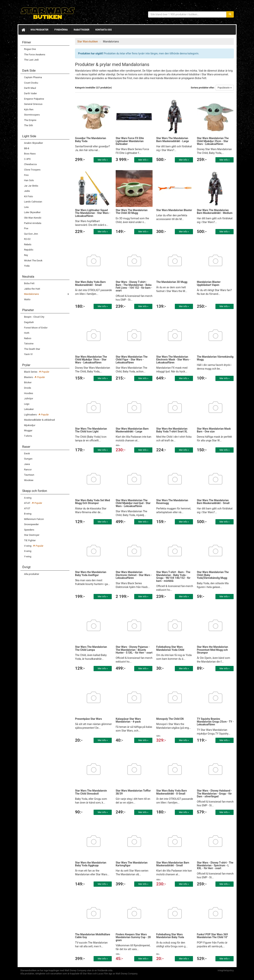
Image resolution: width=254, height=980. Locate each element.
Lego (27, 404)
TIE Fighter (30, 540)
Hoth (27, 333)
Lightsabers (36, 415)
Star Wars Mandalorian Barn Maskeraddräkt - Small (173, 864)
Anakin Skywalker (34, 143)
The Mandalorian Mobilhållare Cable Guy (93, 936)
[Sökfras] (187, 14)
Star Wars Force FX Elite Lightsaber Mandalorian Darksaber (130, 141)
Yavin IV (28, 354)
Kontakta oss (103, 30)
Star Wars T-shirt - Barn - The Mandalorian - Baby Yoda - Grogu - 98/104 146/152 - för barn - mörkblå (173, 576)
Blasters (35, 377)
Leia (26, 207)
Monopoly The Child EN (170, 719)
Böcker (28, 382)
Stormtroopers (32, 115)
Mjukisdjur (30, 425)
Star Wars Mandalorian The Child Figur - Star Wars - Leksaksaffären (132, 360)
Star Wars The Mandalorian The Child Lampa (91, 648)
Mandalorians (32, 294)
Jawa (27, 464)
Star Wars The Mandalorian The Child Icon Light (91, 430)
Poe (26, 228)
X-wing (28, 551)
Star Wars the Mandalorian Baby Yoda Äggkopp (91, 864)
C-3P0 (27, 159)
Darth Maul (30, 88)
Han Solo (29, 180)
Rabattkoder (82, 30)
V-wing (34, 546)
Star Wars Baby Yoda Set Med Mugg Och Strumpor (92, 502)
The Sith (29, 125)
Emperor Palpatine (34, 99)
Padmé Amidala (33, 223)
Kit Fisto (29, 196)
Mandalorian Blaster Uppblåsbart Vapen (209, 283)
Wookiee (29, 480)
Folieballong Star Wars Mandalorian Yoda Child (170, 648)
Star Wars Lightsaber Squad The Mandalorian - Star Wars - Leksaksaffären (93, 213)
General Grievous (33, 104)
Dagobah (29, 322)
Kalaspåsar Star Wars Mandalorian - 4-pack (128, 720)
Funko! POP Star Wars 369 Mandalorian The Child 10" (212, 936)
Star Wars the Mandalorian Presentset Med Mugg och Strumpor (213, 650)
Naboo (28, 338)
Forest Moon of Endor (36, 328)
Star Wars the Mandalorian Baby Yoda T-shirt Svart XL (172, 430)
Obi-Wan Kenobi (33, 218)
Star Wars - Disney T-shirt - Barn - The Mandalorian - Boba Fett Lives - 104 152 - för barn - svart (134, 286)
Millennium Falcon (34, 519)
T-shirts (28, 436)
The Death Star (32, 349)
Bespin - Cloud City (34, 317)
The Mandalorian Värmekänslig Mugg (215, 358)
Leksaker (29, 409)
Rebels (28, 244)
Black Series (37, 372)
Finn (26, 175)
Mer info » (103, 160)
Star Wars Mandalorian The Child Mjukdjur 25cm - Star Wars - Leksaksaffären (213, 141)
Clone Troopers (32, 170)
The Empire (30, 120)
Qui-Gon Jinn (31, 234)
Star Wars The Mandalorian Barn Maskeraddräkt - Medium (215, 212)
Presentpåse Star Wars (88, 719)
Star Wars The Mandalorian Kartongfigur (132, 864)
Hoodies (29, 393)
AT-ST (27, 508)
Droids (28, 388)
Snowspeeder (32, 524)
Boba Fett (29, 283)
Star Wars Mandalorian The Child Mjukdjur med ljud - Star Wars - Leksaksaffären (133, 503)
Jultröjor (29, 398)
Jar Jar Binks (31, 186)
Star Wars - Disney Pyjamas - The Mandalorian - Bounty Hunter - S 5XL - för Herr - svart (134, 650)
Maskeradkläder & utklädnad (39, 420)
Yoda (27, 266)
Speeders (29, 530)
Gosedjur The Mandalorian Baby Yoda (91, 140)
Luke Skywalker (32, 212)
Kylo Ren (29, 109)
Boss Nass (30, 154)
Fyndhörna (61, 30)
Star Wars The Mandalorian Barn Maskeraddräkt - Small (213, 502)
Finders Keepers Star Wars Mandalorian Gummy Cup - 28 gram (133, 937)
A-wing (28, 498)
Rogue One (30, 49)
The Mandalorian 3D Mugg (172, 282)
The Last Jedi (31, 60)
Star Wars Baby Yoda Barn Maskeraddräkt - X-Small (172, 792)
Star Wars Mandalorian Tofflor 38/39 (133, 792)
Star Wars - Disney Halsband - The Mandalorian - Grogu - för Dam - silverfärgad (214, 794)
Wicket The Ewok (33, 261)
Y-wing (28, 556)
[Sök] (230, 14)
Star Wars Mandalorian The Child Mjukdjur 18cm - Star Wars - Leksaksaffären (91, 360)
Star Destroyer (32, 535)
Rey (26, 255)
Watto (27, 299)
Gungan (28, 459)
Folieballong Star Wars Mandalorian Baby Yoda (170, 936)
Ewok (27, 453)
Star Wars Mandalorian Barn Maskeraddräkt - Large (132, 430)
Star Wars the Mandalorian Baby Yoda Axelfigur (91, 573)
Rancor (28, 470)
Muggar (28, 430)
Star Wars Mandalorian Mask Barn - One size (214, 430)
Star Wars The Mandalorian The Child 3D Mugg (132, 212)
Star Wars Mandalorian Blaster (174, 210)
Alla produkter (32, 574)
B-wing (28, 514)
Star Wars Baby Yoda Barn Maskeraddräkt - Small (90, 283)
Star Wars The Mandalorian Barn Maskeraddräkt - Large (173, 140)
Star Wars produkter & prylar (48, 13)
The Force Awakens (35, 54)
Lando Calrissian (33, 202)
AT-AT (33, 503)
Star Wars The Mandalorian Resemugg (172, 502)
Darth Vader (31, 93)
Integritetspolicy (226, 970)
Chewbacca (30, 164)
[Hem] (23, 30)
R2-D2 (27, 239)
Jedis (27, 191)
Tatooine (29, 344)
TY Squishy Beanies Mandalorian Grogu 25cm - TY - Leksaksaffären (215, 722)
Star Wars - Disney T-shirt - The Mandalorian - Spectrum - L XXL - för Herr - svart (215, 865)
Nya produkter (40, 30)
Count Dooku (31, 83)
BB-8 (27, 148)
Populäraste (225, 88)
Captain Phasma (33, 77)
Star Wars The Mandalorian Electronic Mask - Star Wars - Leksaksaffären (173, 360)
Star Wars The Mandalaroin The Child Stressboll (91, 792)
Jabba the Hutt (32, 289)
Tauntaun (29, 475)
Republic (29, 250)
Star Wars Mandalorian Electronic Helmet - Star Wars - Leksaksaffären (134, 575)
